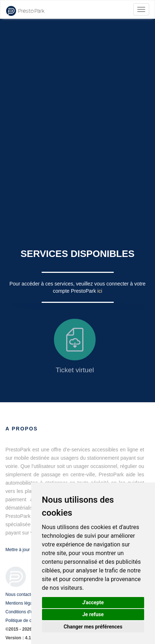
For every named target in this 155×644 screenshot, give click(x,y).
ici (100, 291)
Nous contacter (20, 594)
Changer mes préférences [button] (93, 627)
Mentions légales (22, 603)
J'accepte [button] (93, 602)
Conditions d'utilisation (27, 612)
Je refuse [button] (93, 614)
